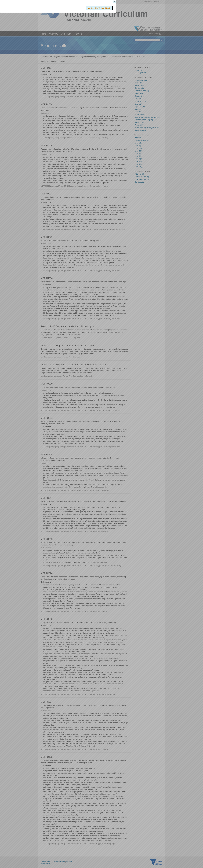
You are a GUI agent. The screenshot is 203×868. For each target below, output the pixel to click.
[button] (157, 39)
